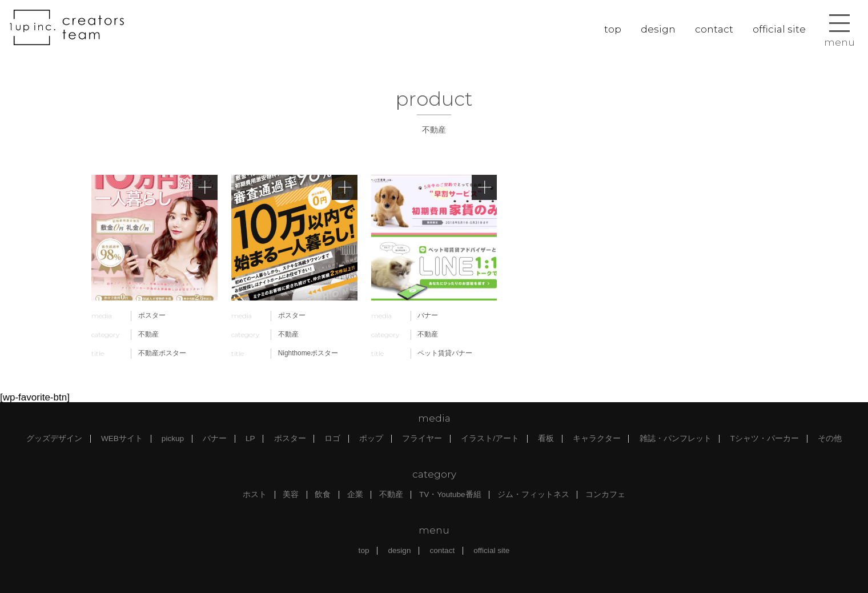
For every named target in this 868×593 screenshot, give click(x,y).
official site (779, 29)
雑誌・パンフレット (676, 438)
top (613, 29)
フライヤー (422, 438)
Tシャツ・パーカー (765, 438)
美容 (291, 494)
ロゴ (332, 438)
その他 (830, 438)
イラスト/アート (490, 438)
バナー (215, 438)
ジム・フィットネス (533, 494)
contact (714, 29)
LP (250, 438)
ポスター (290, 438)
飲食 (323, 494)
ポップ (371, 438)
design (658, 29)
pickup (173, 438)
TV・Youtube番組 (450, 494)
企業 (355, 494)
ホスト (255, 494)
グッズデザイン (54, 438)
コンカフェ (605, 494)
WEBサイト (122, 438)
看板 (546, 438)
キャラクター (597, 438)
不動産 (391, 494)
